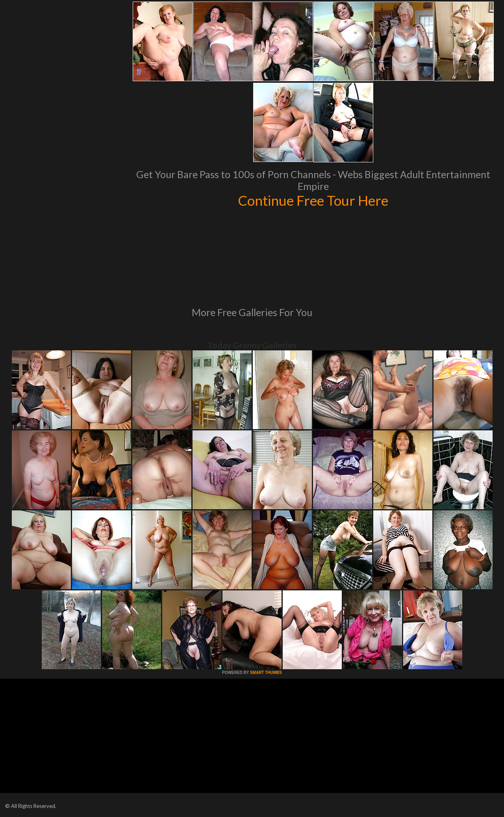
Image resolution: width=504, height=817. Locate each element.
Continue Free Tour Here (313, 200)
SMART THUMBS (266, 673)
